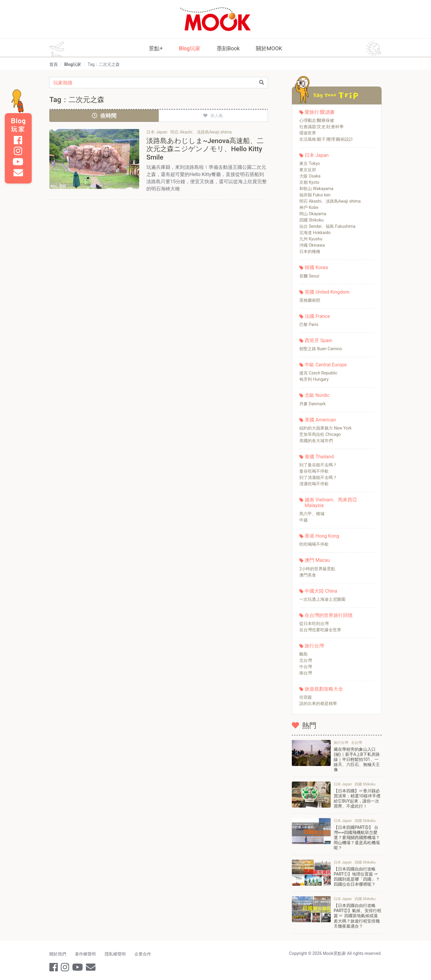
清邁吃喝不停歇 (314, 484)
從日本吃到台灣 (314, 624)
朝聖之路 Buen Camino (321, 349)
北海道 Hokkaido (315, 233)
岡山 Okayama (313, 214)
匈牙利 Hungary (314, 379)
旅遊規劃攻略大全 (324, 689)
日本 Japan (317, 155)
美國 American (320, 420)
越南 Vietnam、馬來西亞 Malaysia (331, 503)
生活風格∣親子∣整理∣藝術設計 (326, 139)
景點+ (156, 48)
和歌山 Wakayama (316, 189)
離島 (303, 654)
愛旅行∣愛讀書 (320, 112)
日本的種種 (310, 251)
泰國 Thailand (319, 457)
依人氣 (213, 116)
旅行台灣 (314, 646)
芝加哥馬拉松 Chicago (320, 434)
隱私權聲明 (117, 952)
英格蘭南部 (310, 300)
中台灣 (306, 667)
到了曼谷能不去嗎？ (318, 465)
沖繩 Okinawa (312, 245)
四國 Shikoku (311, 220)
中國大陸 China (321, 591)
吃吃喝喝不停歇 (314, 544)
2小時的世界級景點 (317, 569)
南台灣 (306, 673)
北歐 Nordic (317, 395)
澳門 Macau (317, 560)
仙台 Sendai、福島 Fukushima (327, 226)
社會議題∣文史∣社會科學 (321, 127)
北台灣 (306, 660)
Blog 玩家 (18, 125)
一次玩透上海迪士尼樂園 (322, 599)
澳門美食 (308, 575)
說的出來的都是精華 (318, 703)
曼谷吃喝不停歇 (314, 471)
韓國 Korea (316, 267)
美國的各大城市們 (316, 441)
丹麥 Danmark (312, 404)
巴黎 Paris (309, 324)
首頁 (54, 64)
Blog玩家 (190, 48)
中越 (303, 520)
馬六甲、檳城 (312, 514)
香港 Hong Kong (322, 536)
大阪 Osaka (310, 176)
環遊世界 (308, 133)
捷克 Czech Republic (318, 373)
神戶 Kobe (309, 207)
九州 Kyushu (311, 239)
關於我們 (58, 952)
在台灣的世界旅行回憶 (329, 615)
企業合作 (145, 952)
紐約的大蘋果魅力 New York (325, 428)
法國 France (317, 316)
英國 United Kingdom (327, 292)
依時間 (104, 116)
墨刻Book (228, 48)
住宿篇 (306, 697)
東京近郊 (308, 170)
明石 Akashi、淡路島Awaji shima (330, 201)
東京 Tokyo (310, 163)
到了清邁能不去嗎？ (318, 477)
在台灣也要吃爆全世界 (320, 630)
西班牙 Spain (318, 340)
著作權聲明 (86, 952)
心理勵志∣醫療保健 (317, 120)
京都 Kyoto (309, 182)
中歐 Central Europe (326, 365)
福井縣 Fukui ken (315, 195)
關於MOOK (269, 48)
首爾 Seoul (309, 276)
